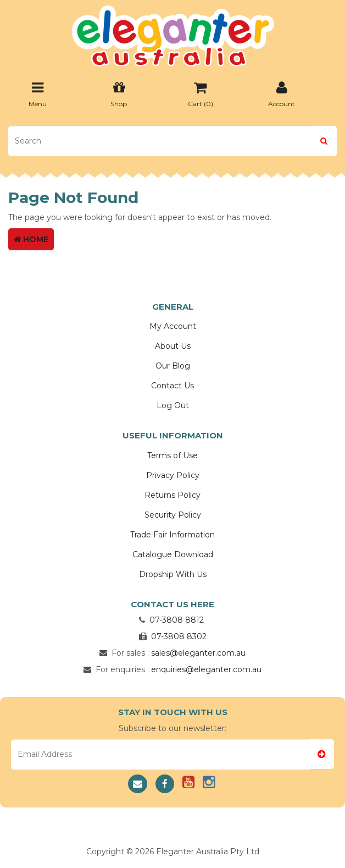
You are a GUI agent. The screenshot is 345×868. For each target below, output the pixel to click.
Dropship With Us (173, 574)
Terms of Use (172, 455)
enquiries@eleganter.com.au (206, 669)
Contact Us (172, 386)
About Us (173, 346)
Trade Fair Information (172, 535)
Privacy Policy (173, 475)
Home (31, 239)
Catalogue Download (173, 554)
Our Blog (173, 366)
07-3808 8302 (179, 636)
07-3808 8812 (177, 620)
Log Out (173, 405)
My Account (173, 326)
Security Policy (173, 515)
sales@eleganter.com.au (198, 653)
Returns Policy (172, 495)
